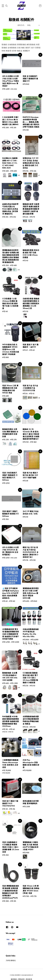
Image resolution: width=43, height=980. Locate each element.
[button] (3, 6)
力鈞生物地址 (11, 960)
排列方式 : (21, 25)
